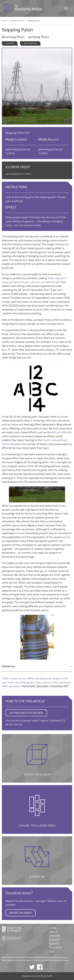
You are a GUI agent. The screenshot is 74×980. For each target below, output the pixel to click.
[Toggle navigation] (66, 8)
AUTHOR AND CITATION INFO (26, 713)
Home (5, 21)
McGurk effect (60, 432)
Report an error (21, 913)
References (8, 666)
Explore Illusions (18, 21)
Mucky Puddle (47, 976)
